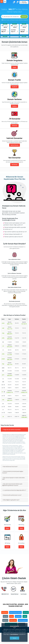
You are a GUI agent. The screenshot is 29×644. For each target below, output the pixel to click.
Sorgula (14, 67)
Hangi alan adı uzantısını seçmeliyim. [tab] (12, 429)
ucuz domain (18, 616)
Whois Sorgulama (24, 20)
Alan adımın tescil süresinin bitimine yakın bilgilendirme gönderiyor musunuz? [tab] (12, 485)
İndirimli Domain (15, 145)
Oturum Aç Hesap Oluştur (24, 2)
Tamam (14, 638)
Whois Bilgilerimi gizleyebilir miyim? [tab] (11, 500)
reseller (25, 616)
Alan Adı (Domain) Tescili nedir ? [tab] (10, 467)
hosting (11, 616)
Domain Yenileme (15, 20)
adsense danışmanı (23, 620)
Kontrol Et (24, 17)
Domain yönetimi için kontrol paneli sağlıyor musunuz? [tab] (13, 472)
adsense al (5, 620)
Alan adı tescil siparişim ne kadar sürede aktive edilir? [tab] (13, 478)
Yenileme (14, 106)
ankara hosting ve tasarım (15, 612)
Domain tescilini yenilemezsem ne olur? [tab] (12, 495)
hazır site (5, 616)
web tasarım (5, 612)
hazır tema (26, 612)
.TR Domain (14, 126)
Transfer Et (15, 87)
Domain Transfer (6, 20)
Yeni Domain (15, 165)
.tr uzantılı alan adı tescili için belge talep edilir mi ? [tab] (14, 490)
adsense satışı (13, 620)
